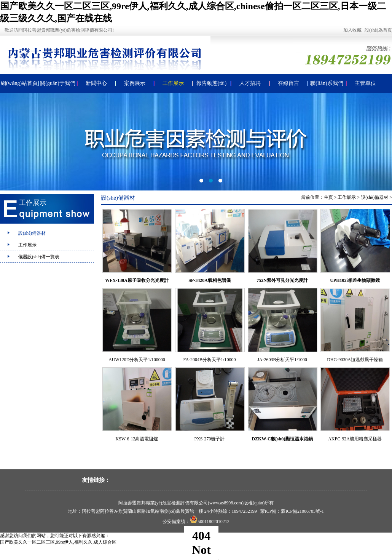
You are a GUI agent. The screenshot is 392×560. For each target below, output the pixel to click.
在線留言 (288, 83)
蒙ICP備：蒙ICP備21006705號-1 (292, 511)
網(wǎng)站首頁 (19, 83)
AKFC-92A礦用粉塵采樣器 (355, 439)
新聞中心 (96, 83)
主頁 (328, 197)
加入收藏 (352, 30)
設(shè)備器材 (32, 233)
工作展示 (173, 83)
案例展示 (135, 83)
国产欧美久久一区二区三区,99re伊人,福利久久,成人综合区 (58, 542)
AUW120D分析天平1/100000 (137, 360)
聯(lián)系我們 (327, 83)
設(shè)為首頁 (378, 30)
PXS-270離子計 (209, 439)
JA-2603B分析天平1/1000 (282, 360)
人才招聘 (250, 83)
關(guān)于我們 (58, 83)
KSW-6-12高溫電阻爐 (137, 439)
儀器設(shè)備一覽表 (39, 257)
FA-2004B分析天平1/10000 (210, 360)
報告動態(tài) (211, 83)
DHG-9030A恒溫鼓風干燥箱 (355, 360)
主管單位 (365, 83)
